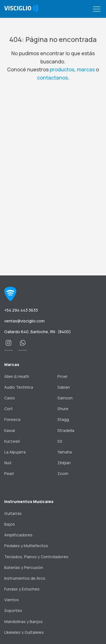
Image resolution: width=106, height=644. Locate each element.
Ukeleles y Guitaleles (24, 632)
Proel (62, 376)
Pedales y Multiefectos (26, 546)
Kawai (10, 430)
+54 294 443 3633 (21, 310)
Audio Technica (19, 387)
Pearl (9, 473)
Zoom (63, 473)
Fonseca (12, 419)
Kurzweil (12, 441)
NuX (8, 463)
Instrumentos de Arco (25, 578)
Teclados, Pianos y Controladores (36, 557)
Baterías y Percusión (24, 567)
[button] (97, 9)
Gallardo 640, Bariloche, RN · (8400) (38, 332)
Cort (8, 409)
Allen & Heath (17, 376)
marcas (86, 69)
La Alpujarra (15, 452)
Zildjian (64, 463)
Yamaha (65, 452)
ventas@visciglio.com (24, 321)
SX (60, 441)
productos (62, 69)
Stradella (66, 430)
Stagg (63, 419)
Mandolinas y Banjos (23, 621)
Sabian (64, 387)
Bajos (10, 524)
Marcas (12, 364)
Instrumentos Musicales (29, 501)
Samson (65, 398)
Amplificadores (18, 535)
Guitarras (13, 513)
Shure (63, 409)
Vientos (12, 600)
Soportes (13, 610)
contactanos (52, 78)
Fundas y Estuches (22, 589)
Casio (10, 398)
